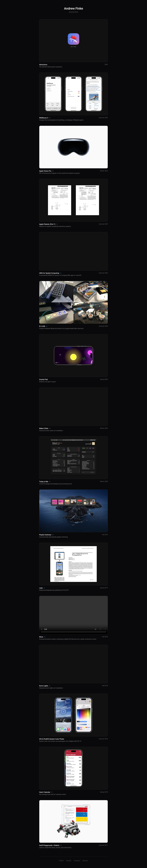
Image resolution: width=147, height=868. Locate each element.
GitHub (61, 861)
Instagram (77, 861)
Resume (85, 861)
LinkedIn (69, 861)
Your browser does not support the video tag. (73, 615)
